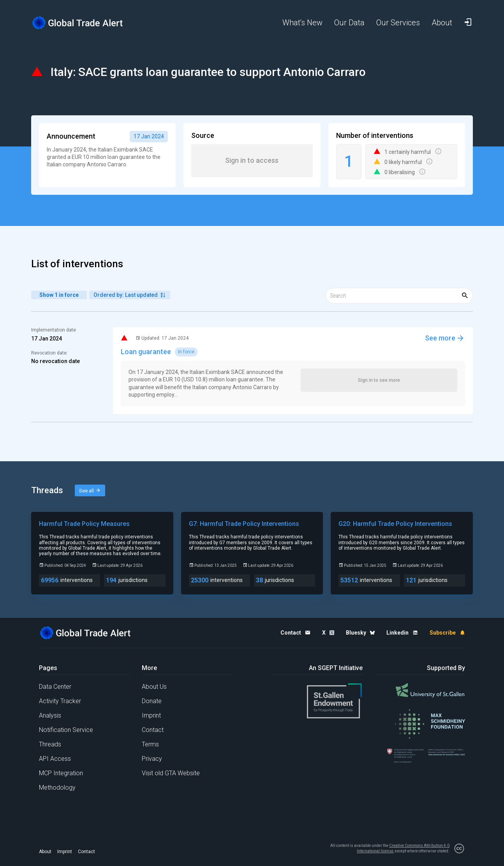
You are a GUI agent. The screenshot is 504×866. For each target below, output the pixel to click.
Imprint (151, 715)
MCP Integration (61, 773)
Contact (153, 730)
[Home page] (84, 23)
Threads (50, 744)
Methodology (57, 788)
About (45, 852)
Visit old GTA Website (171, 773)
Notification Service (66, 730)
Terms (150, 744)
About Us (154, 687)
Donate (152, 701)
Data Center (55, 687)
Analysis (50, 715)
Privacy (152, 759)
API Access (55, 759)
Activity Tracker (60, 701)
